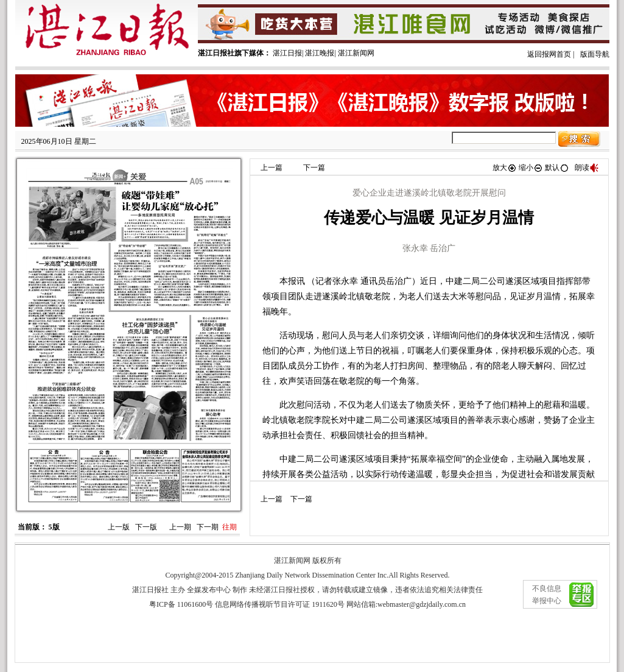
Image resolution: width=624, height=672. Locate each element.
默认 (557, 168)
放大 (505, 168)
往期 (230, 527)
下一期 (208, 527)
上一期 (180, 527)
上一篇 (272, 168)
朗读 (587, 168)
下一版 (146, 527)
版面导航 (595, 54)
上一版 (119, 527)
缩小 (531, 168)
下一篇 (314, 168)
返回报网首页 (549, 54)
